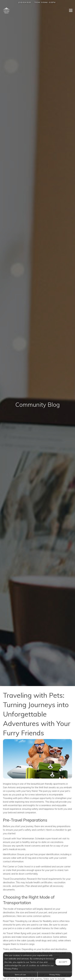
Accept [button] (63, 962)
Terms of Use (20, 975)
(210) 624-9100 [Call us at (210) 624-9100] (24, 2)
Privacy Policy (55, 975)
